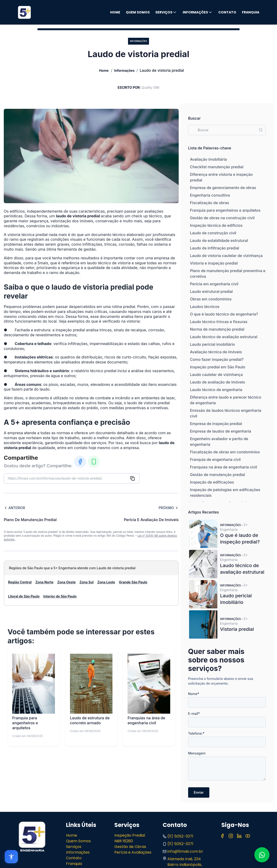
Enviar (199, 792)
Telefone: (196, 733)
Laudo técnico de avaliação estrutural (224, 337)
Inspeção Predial (130, 835)
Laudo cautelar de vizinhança (216, 375)
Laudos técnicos (205, 307)
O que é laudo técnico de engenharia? (224, 314)
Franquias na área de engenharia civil (224, 467)
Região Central (20, 582)
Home (115, 12)
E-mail (194, 714)
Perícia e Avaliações (133, 852)
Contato (227, 12)
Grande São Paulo (133, 582)
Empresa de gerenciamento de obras (223, 188)
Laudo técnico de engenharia (216, 390)
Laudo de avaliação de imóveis (218, 382)
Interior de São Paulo (60, 596)
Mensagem (197, 753)
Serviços (166, 12)
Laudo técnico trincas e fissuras (219, 322)
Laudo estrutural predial (211, 291)
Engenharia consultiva (210, 195)
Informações (198, 12)
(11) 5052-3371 (178, 836)
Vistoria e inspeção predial (214, 263)
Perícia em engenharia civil (214, 284)
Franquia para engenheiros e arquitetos (225, 210)
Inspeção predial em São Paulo (218, 367)
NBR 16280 (124, 841)
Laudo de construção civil (213, 233)
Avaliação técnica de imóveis (216, 352)
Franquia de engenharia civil (215, 459)
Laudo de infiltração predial (215, 248)
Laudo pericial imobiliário (213, 344)
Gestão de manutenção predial (218, 475)
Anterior (14, 508)
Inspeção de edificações (212, 482)
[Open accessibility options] (11, 857)
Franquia (251, 12)
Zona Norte (44, 582)
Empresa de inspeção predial (216, 424)
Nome (194, 694)
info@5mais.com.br (183, 851)
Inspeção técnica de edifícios (216, 225)
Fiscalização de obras (210, 203)
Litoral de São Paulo (24, 596)
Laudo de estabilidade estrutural (219, 240)
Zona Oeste (66, 582)
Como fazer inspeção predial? (217, 359)
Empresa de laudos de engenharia (221, 431)
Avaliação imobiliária (208, 159)
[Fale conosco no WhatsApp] (262, 855)
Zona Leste (106, 582)
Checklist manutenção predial (217, 167)
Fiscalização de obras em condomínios (225, 452)
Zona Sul (87, 582)
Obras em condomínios (211, 299)
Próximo (169, 508)
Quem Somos (138, 12)
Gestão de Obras (130, 847)
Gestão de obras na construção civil (222, 218)
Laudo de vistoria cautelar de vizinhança (226, 256)
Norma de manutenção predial (217, 329)
